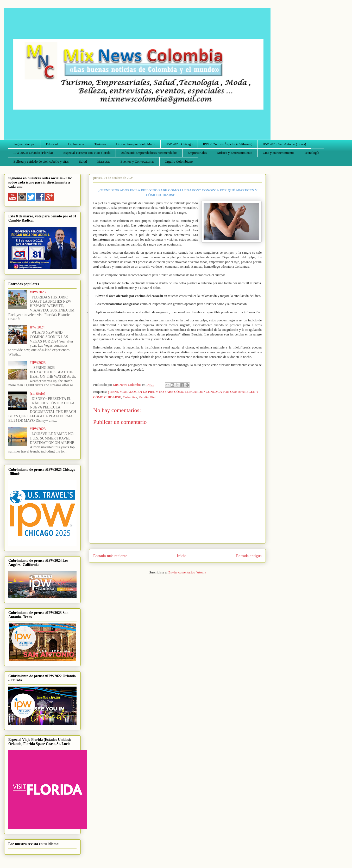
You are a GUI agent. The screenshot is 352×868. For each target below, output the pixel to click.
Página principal (25, 144)
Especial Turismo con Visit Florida (87, 153)
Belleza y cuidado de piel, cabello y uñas (41, 161)
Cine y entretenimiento (278, 153)
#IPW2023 (38, 292)
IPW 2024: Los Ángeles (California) (228, 144)
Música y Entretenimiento (235, 153)
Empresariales (197, 153)
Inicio (182, 556)
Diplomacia (76, 144)
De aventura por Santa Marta (136, 144)
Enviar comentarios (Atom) (187, 572)
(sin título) (38, 393)
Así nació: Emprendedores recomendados (149, 153)
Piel (153, 397)
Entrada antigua (249, 556)
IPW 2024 (37, 327)
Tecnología (312, 153)
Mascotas (103, 161)
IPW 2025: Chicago (179, 144)
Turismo (100, 144)
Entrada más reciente (110, 556)
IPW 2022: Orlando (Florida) (33, 153)
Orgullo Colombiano (179, 161)
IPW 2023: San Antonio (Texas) (284, 144)
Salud (83, 161)
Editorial (52, 144)
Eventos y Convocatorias (137, 161)
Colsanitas (130, 397)
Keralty (143, 397)
